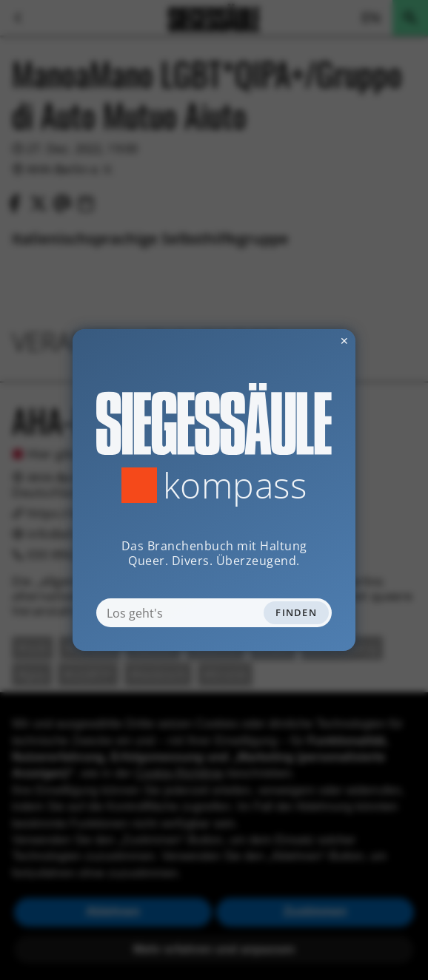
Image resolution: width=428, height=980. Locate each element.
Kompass (235, 485)
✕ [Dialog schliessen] (308, 341)
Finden (296, 612)
